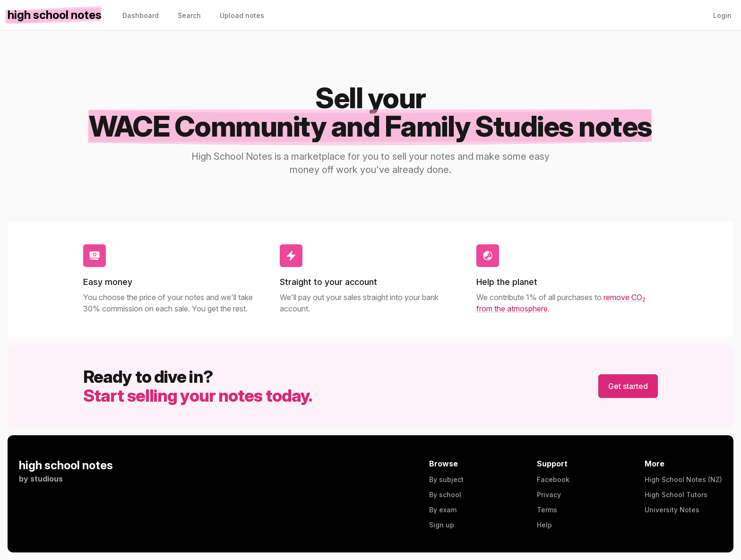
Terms (547, 510)
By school (445, 495)
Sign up (442, 525)
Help (544, 525)
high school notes (66, 465)
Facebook (553, 479)
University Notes (672, 510)
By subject (446, 479)
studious (47, 479)
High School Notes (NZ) (683, 479)
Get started (628, 386)
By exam (443, 510)
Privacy (549, 495)
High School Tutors (676, 495)
